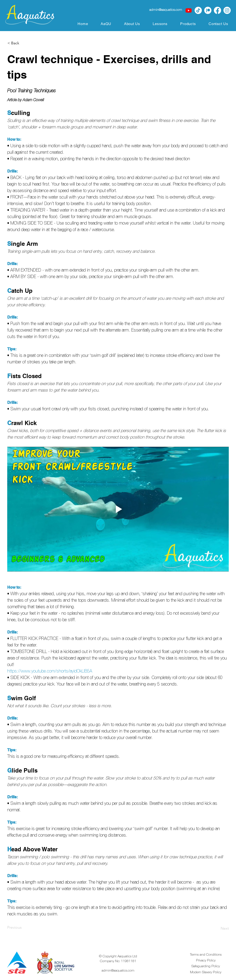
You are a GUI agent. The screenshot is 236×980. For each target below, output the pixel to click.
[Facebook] (217, 10)
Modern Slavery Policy (206, 972)
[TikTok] (198, 10)
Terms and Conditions (206, 954)
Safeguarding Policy (206, 966)
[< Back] (23, 43)
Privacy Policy (206, 960)
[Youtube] (189, 10)
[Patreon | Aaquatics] (208, 10)
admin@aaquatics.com (118, 970)
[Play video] (118, 509)
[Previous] (23, 927)
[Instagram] (227, 10)
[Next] (217, 928)
